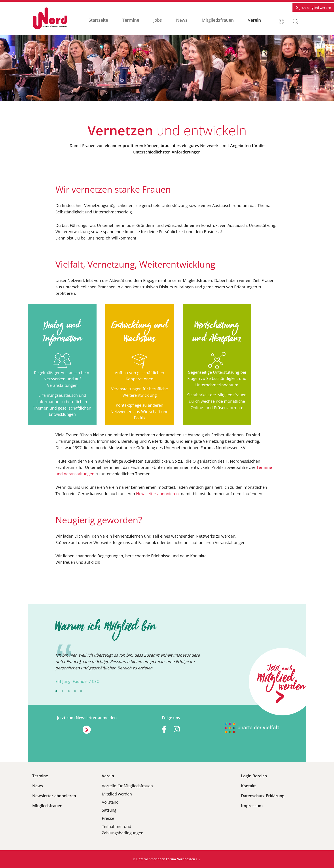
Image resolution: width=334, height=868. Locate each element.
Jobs (158, 20)
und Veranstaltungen (75, 474)
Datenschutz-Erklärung (263, 796)
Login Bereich (254, 776)
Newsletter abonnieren (157, 494)
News (182, 20)
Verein (254, 20)
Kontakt (248, 786)
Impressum (252, 806)
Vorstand (110, 802)
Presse (108, 818)
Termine (131, 20)
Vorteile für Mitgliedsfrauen (127, 786)
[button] (296, 21)
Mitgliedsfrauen (218, 20)
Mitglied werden (117, 794)
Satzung (109, 810)
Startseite (98, 20)
